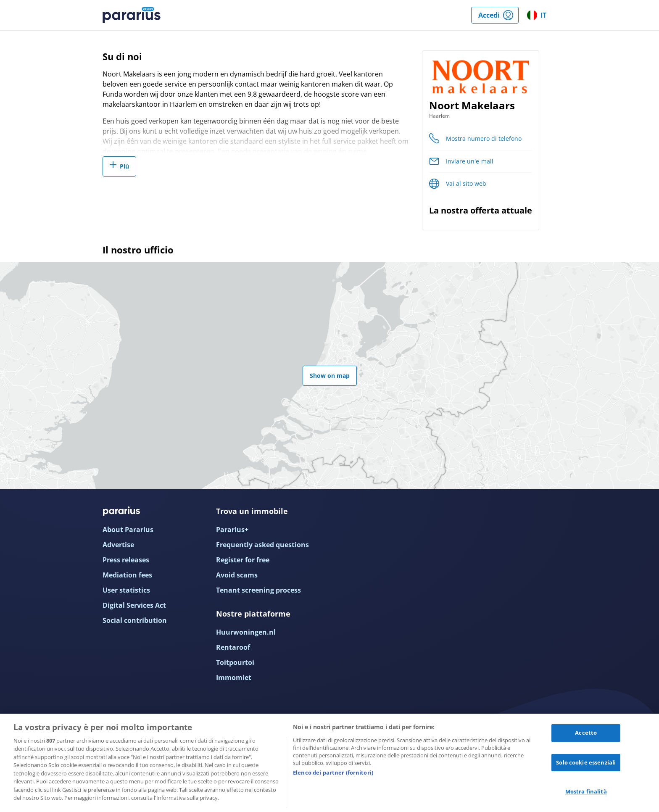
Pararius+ (232, 530)
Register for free (243, 560)
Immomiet (234, 678)
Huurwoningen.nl (246, 632)
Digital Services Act (134, 605)
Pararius (132, 15)
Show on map (330, 376)
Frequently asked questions (262, 545)
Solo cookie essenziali (586, 762)
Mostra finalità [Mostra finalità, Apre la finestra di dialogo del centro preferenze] (586, 791)
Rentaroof (233, 647)
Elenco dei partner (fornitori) (333, 772)
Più (124, 166)
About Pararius (128, 530)
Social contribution (135, 620)
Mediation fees (127, 575)
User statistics (126, 590)
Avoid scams (237, 575)
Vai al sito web (466, 183)
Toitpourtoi (235, 662)
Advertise (118, 545)
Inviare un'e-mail (470, 161)
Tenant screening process (258, 590)
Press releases (126, 560)
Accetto (586, 733)
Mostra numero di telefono (484, 138)
